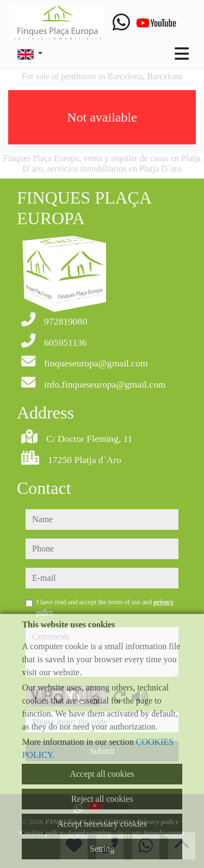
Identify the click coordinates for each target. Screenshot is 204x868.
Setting (102, 849)
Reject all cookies (102, 799)
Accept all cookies (102, 774)
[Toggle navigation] (182, 54)
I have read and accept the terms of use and (105, 607)
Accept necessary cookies (102, 824)
